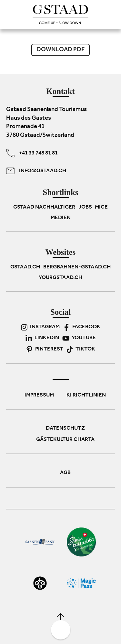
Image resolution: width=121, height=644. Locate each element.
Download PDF (60, 50)
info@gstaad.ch (36, 171)
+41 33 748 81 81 (32, 153)
